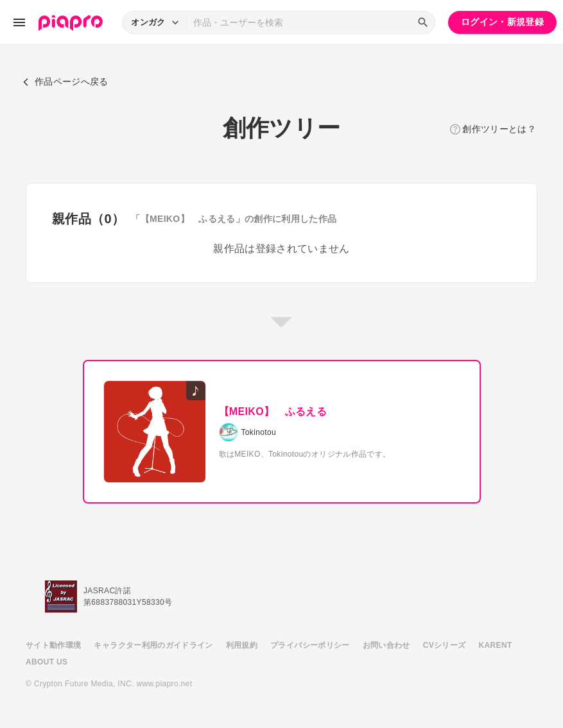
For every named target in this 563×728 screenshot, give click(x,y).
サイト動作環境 (53, 645)
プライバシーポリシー (310, 645)
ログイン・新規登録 (502, 22)
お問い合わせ (386, 645)
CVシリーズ (445, 645)
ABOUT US (47, 662)
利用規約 (242, 645)
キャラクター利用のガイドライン (153, 645)
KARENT (496, 645)
